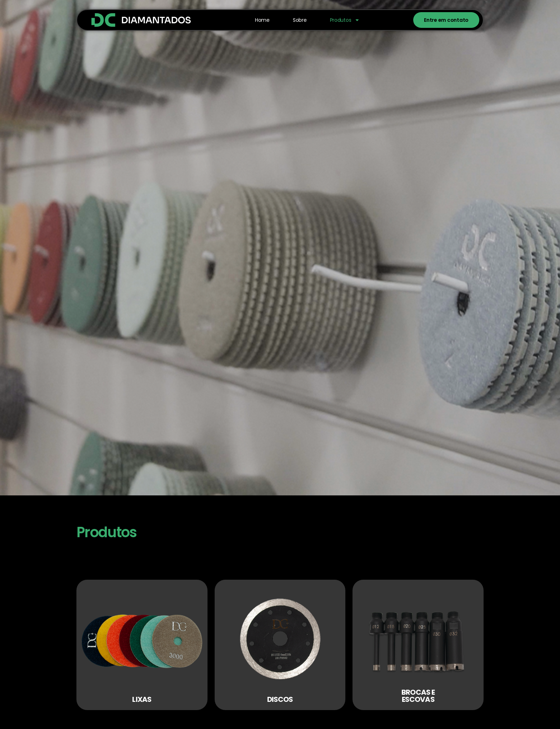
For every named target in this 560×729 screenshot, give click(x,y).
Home (262, 20)
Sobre (300, 20)
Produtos (345, 20)
